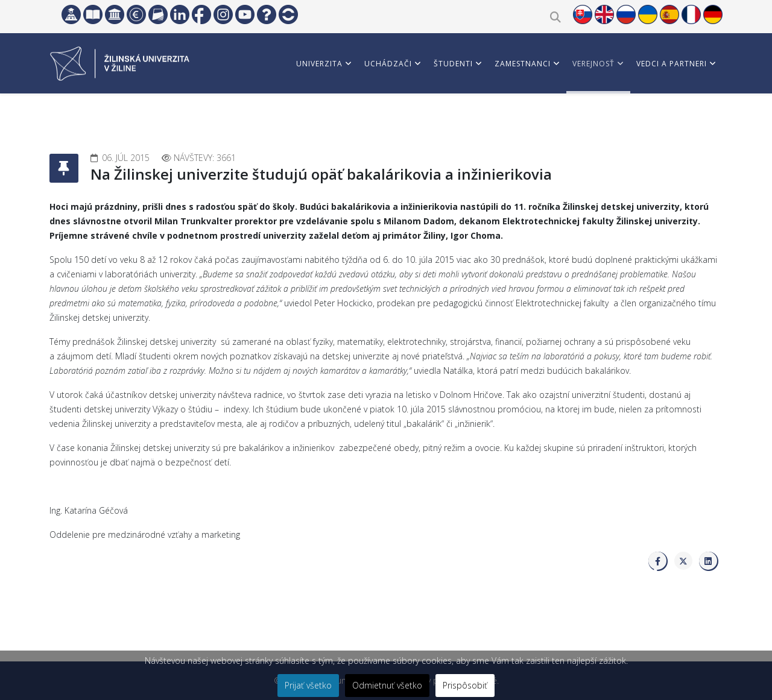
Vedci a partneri (672, 64)
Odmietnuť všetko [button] (387, 685)
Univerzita (319, 64)
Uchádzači (388, 64)
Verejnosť (593, 64)
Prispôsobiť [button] (465, 685)
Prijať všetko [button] (308, 685)
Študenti (453, 64)
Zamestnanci (523, 64)
